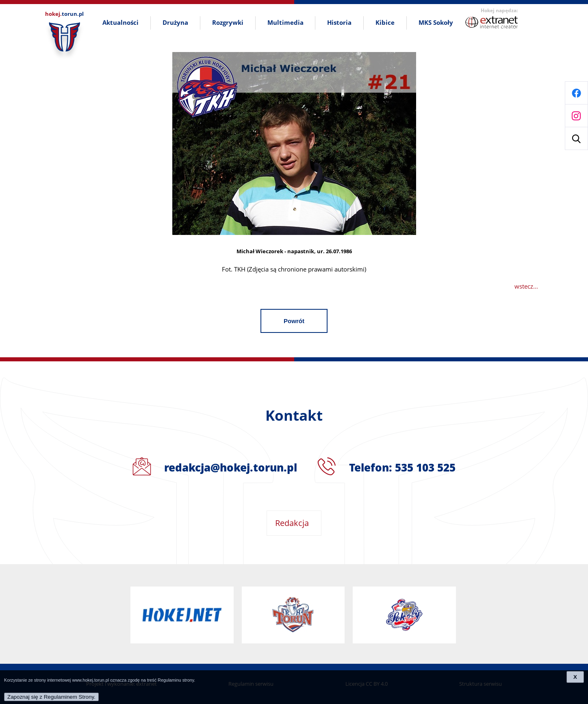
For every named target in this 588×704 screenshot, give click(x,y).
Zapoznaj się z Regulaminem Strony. (51, 697)
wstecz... (526, 286)
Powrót (294, 321)
